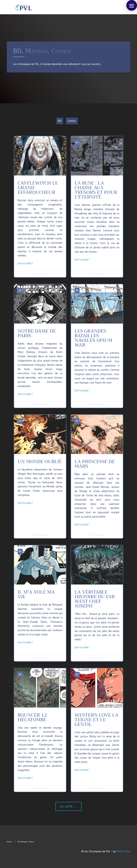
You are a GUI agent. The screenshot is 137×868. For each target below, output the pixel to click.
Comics (72, 121)
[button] (132, 5)
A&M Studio (123, 851)
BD (60, 121)
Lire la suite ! (25, 263)
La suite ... (68, 806)
